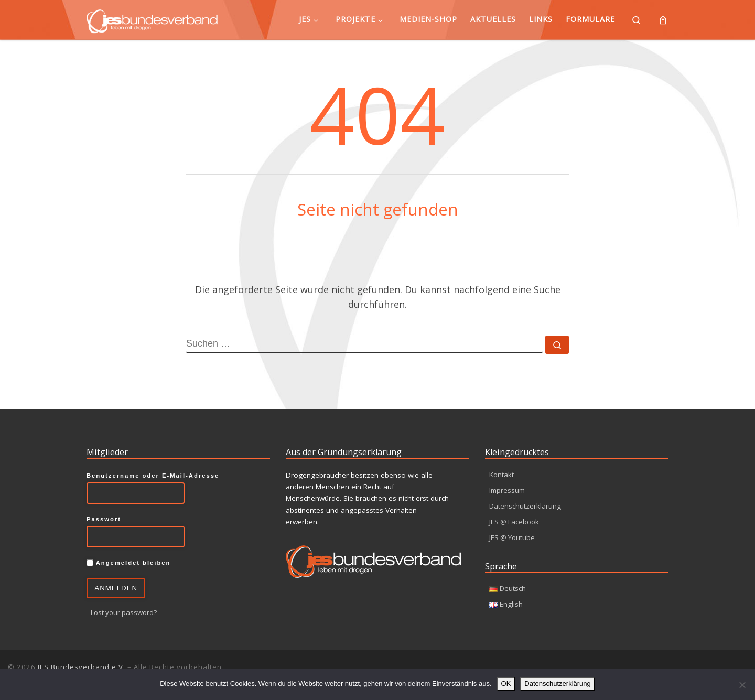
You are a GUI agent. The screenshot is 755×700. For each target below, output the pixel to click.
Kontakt (502, 474)
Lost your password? (125, 612)
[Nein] (742, 685)
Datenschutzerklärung (525, 506)
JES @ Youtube (513, 537)
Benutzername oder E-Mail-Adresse (153, 475)
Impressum (508, 490)
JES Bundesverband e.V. (82, 667)
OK (506, 683)
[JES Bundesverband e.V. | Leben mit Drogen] (152, 19)
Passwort (104, 519)
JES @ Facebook (516, 522)
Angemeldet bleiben (128, 563)
